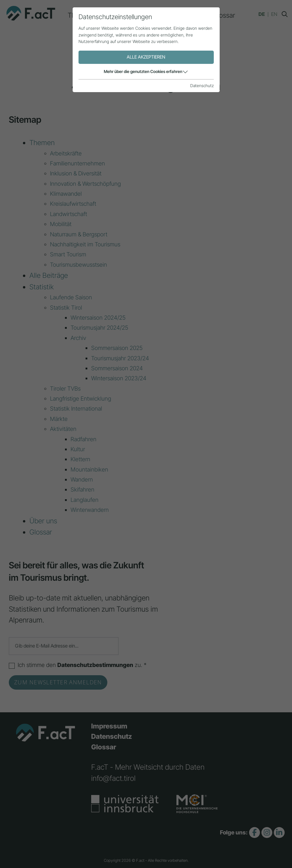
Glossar (224, 15)
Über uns (191, 15)
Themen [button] (80, 15)
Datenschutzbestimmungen (95, 665)
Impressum (109, 726)
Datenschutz (112, 736)
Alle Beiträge (119, 15)
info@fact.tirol (113, 778)
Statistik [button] (157, 15)
